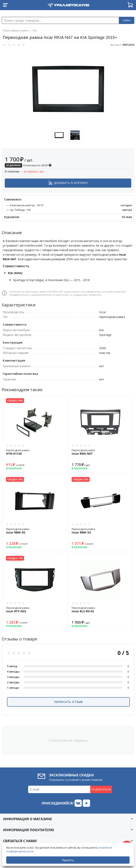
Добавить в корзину (71, 183)
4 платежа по (28, 165)
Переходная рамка (35, 452)
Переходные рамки (16, 30)
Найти (127, 20)
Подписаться (101, 789)
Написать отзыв (69, 702)
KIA (35, 30)
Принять (68, 860)
